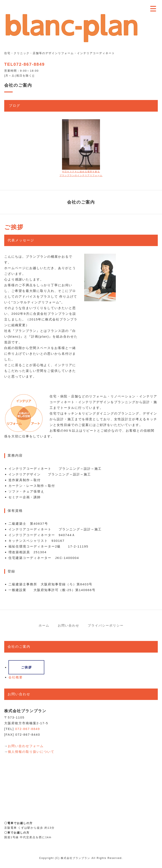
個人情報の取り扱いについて (31, 752)
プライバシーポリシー (106, 625)
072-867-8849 (28, 729)
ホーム (44, 625)
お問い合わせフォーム (26, 746)
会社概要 (16, 677)
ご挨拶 (26, 667)
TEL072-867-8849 (24, 64)
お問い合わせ (69, 625)
